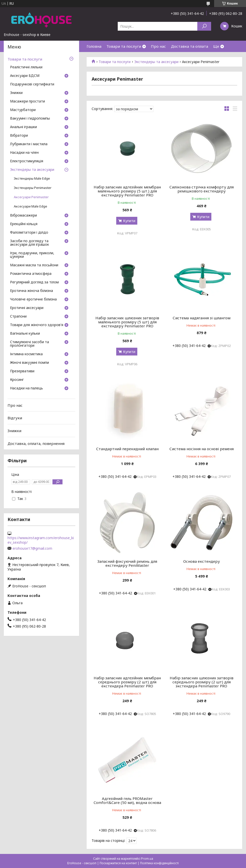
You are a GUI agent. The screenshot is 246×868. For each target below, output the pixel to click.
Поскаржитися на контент (118, 863)
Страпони (18, 317)
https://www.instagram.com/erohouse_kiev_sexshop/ (41, 540)
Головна (94, 46)
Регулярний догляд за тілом (34, 282)
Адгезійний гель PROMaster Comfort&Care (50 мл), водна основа (127, 800)
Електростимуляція (27, 161)
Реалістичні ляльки (26, 67)
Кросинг (17, 380)
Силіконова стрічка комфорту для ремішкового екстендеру (202, 189)
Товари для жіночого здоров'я (37, 325)
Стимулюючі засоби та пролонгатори (29, 344)
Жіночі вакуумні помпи (29, 363)
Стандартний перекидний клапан (127, 449)
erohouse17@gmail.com (32, 548)
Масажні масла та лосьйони (34, 265)
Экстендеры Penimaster (33, 188)
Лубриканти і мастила (29, 144)
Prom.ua (147, 859)
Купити (129, 221)
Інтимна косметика (26, 354)
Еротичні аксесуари (27, 308)
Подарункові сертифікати (32, 84)
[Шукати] (204, 26)
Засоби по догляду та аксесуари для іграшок (29, 243)
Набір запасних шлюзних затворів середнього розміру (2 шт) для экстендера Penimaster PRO (202, 682)
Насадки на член (24, 153)
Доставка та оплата (190, 46)
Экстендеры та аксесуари (156, 62)
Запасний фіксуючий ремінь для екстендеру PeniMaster (127, 563)
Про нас (158, 46)
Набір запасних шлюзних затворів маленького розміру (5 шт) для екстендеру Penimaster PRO (127, 322)
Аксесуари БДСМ (25, 76)
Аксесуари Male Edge (30, 206)
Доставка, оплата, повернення (36, 443)
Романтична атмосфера (31, 274)
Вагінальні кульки (25, 334)
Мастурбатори (23, 110)
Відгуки (15, 418)
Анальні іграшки (23, 127)
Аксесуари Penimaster (31, 197)
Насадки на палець (26, 388)
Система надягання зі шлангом (202, 318)
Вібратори (19, 136)
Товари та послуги (124, 46)
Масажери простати (27, 101)
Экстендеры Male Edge (32, 178)
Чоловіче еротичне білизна (33, 299)
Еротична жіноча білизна (32, 291)
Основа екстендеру (202, 561)
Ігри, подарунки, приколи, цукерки (32, 255)
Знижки (16, 93)
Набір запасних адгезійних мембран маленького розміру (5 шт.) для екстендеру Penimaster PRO (127, 191)
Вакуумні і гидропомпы (30, 119)
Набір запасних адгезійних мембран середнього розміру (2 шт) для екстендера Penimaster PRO (127, 682)
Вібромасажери (23, 216)
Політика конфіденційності (159, 863)
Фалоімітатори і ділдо (29, 233)
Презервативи (22, 371)
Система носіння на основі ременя (202, 449)
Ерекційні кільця (24, 224)
